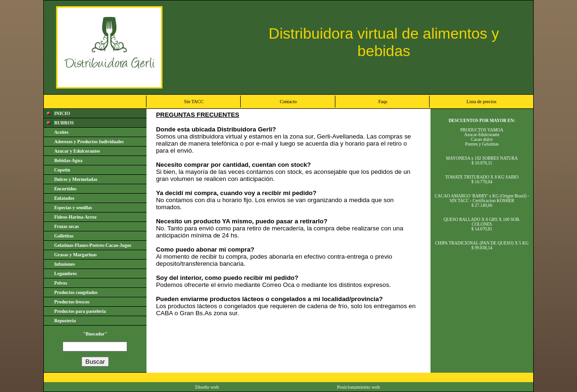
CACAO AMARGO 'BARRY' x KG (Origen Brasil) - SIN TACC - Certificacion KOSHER (482, 198)
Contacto (288, 102)
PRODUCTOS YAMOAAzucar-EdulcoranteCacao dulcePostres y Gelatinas (482, 137)
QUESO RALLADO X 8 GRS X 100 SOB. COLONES (482, 222)
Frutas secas (67, 226)
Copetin (62, 170)
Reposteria (65, 321)
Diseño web (207, 387)
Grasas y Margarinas (76, 255)
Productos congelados (76, 292)
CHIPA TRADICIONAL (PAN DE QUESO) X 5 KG (482, 243)
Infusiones (65, 264)
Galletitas (64, 236)
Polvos (61, 283)
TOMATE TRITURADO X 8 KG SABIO (482, 177)
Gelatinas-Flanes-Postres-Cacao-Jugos (93, 245)
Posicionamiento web (358, 387)
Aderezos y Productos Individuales (89, 142)
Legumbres (65, 274)
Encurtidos (65, 189)
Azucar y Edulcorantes (77, 151)
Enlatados (64, 198)
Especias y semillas (73, 208)
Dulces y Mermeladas (76, 179)
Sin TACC (194, 102)
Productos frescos (72, 302)
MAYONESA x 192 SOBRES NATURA (482, 158)
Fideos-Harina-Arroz (75, 217)
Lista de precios (482, 102)
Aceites (61, 132)
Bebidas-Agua (68, 160)
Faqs (383, 102)
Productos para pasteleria (80, 311)
